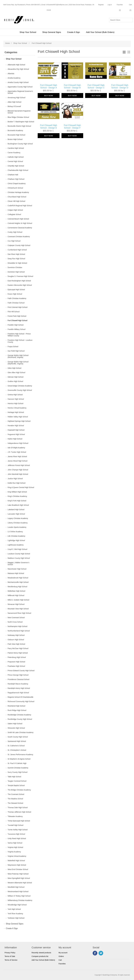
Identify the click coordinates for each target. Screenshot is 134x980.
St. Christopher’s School (17, 750)
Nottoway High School (16, 635)
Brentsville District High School (19, 126)
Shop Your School (28, 32)
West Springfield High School (19, 878)
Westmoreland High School (18, 892)
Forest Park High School (17, 316)
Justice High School (15, 479)
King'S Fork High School (17, 501)
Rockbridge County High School (20, 719)
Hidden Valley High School (18, 417)
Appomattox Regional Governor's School (20, 92)
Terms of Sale (10, 956)
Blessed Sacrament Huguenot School (19, 112)
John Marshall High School (18, 474)
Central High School (15, 161)
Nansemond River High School (19, 613)
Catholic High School (16, 157)
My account (63, 953)
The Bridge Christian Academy (19, 790)
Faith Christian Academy (17, 298)
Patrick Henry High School (18, 653)
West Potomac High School (18, 874)
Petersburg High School (17, 657)
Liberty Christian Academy (18, 523)
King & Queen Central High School (21, 487)
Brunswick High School (16, 135)
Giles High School (14, 368)
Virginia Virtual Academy (17, 856)
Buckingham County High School (20, 144)
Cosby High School (15, 232)
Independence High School (18, 443)
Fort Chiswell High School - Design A (49, 86)
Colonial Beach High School (18, 219)
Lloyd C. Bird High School (17, 549)
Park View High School (16, 644)
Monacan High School (16, 604)
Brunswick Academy (15, 130)
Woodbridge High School (17, 905)
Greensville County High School (20, 390)
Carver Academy (14, 153)
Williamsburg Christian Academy (20, 900)
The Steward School (15, 803)
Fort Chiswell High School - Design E (49, 126)
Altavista (11, 74)
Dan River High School (16, 254)
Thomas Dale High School (18, 808)
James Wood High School (17, 461)
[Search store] (121, 20)
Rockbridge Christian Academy (19, 715)
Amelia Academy (14, 78)
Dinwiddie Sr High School (17, 263)
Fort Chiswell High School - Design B (72, 86)
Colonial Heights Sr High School (20, 223)
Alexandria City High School (18, 69)
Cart (60, 960)
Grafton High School (15, 381)
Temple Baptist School (16, 785)
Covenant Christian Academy (19, 237)
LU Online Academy (15, 532)
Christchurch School (15, 188)
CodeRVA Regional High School (20, 206)
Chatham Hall (13, 175)
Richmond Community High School (21, 701)
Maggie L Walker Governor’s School (18, 564)
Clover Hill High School (16, 201)
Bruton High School (15, 139)
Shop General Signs (52, 32)
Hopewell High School (16, 430)
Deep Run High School (16, 259)
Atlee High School (14, 102)
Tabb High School (14, 777)
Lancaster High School (16, 514)
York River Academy (15, 914)
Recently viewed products (41, 953)
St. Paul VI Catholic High (17, 763)
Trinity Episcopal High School (19, 821)
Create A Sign (74, 32)
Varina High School (15, 843)
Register (101, 5)
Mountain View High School (18, 609)
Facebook (95, 953)
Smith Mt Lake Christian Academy (20, 732)
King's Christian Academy (17, 496)
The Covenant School (16, 794)
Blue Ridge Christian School (18, 117)
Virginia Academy (14, 852)
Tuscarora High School (16, 834)
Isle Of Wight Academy (16, 448)
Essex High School (15, 294)
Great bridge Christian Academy (20, 386)
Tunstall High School (15, 825)
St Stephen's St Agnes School (19, 759)
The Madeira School (15, 799)
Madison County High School (19, 558)
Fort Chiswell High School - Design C (96, 86)
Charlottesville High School (18, 170)
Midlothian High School (16, 591)
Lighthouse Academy (16, 545)
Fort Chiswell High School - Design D (120, 86)
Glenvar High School (15, 377)
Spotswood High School (17, 741)
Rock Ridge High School (17, 710)
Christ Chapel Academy (17, 184)
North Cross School (15, 622)
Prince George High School (18, 675)
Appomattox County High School (20, 87)
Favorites (62, 964)
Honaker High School (16, 426)
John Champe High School (18, 470)
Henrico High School (15, 403)
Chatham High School (16, 179)
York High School (14, 909)
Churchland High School (17, 197)
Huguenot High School (16, 434)
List (129, 52)
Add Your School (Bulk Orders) (100, 32)
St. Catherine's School (16, 746)
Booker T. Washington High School (21, 122)
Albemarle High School (16, 65)
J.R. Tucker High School (17, 452)
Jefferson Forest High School (19, 465)
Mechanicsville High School (18, 582)
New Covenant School (16, 618)
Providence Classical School (18, 679)
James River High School (17, 456)
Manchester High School (17, 569)
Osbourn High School (16, 640)
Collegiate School (14, 214)
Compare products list (40, 956)
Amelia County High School (18, 82)
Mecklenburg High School (17, 587)
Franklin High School (16, 325)
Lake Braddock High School (18, 505)
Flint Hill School (13, 312)
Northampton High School (17, 626)
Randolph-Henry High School (19, 688)
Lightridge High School (16, 540)
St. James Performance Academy (20, 755)
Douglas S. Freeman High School (20, 276)
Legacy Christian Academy (18, 518)
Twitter (101, 953)
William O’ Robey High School (19, 896)
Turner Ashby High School (18, 830)
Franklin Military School (17, 329)
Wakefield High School (16, 861)
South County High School (18, 737)
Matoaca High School (16, 573)
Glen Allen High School (16, 373)
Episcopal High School (16, 290)
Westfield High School (16, 887)
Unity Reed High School (17, 838)
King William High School (17, 492)
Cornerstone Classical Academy (20, 228)
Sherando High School (16, 728)
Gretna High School (15, 395)
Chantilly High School (16, 166)
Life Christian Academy (16, 536)
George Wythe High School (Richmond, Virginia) (18, 356)
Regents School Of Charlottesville (20, 697)
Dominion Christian (15, 267)
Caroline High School (16, 148)
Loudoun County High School (19, 554)
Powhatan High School (16, 666)
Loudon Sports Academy (17, 527)
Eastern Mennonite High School (20, 285)
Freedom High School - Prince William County (19, 335)
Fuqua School (13, 347)
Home (7, 43)
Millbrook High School (16, 595)
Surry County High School (17, 772)
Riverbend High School (16, 706)
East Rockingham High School (19, 281)
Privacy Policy (10, 953)
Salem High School (15, 724)
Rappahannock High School (18, 693)
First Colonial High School (17, 307)
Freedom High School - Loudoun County (20, 341)
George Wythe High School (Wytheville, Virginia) (18, 363)
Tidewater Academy (15, 816)
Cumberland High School (17, 250)
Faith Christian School (16, 303)
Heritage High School (16, 412)
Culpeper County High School (19, 245)
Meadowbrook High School (18, 578)
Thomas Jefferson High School (19, 812)
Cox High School (14, 241)
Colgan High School (15, 210)
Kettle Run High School (17, 483)
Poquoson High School (16, 662)
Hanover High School (16, 399)
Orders (61, 956)
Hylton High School (15, 439)
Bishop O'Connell (14, 106)
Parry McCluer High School (18, 648)
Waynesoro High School (17, 865)
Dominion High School (16, 272)
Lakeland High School (16, 510)
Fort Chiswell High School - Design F (72, 126)
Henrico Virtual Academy (17, 408)
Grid (124, 52)
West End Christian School (18, 869)
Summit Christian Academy (18, 768)
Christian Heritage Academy (18, 192)
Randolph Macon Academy (18, 684)
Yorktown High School (16, 918)
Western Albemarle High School (20, 883)
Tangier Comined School (17, 781)
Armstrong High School (16, 98)
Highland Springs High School (19, 421)
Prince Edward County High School (21, 671)
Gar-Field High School (16, 351)
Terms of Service (11, 960)
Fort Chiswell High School (17, 320)
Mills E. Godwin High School (18, 600)
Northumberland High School (19, 631)
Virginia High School (15, 847)
